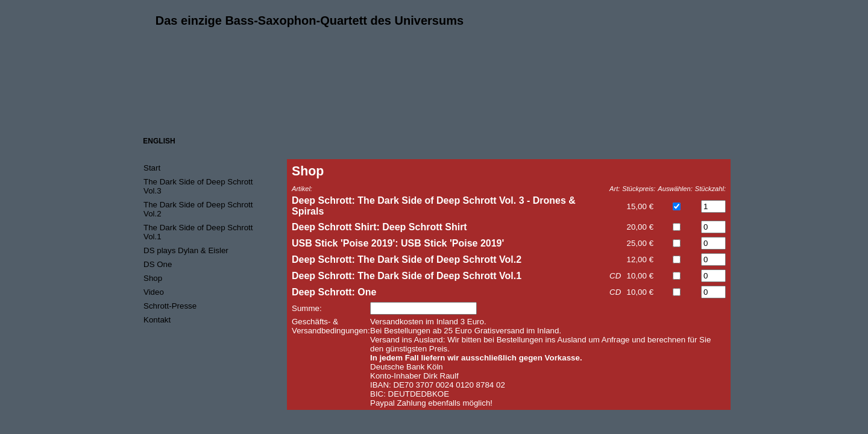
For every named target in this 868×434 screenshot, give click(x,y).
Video (154, 292)
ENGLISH (159, 141)
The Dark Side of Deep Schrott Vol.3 (198, 186)
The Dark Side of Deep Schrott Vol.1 (198, 232)
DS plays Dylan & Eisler (186, 250)
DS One (158, 264)
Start (152, 168)
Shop (153, 278)
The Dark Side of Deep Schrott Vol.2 (198, 209)
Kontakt (157, 320)
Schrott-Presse (170, 306)
